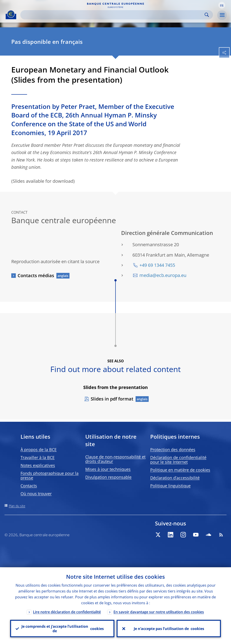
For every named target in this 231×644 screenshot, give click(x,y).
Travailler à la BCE (38, 457)
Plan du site (17, 506)
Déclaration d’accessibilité (175, 478)
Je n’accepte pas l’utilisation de (169, 628)
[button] (222, 5)
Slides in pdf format (112, 399)
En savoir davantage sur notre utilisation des (159, 612)
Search (207, 15)
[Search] (113, 15)
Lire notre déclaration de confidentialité (67, 612)
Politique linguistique (170, 486)
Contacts (29, 486)
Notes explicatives (38, 465)
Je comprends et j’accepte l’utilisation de (62, 628)
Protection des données (173, 450)
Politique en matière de (180, 470)
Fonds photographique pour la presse (50, 475)
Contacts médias (36, 275)
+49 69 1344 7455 (157, 265)
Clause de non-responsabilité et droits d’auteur (115, 459)
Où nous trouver (36, 494)
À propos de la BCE (39, 450)
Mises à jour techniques (108, 469)
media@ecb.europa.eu (163, 275)
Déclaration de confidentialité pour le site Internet (178, 460)
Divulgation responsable (108, 477)
